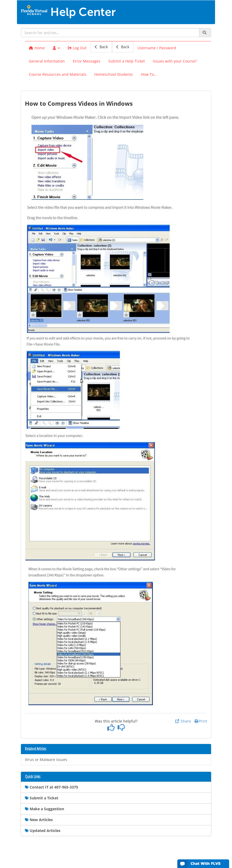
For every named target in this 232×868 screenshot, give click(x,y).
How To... (149, 74)
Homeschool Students (114, 74)
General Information (47, 61)
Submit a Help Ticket (127, 61)
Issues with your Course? (175, 61)
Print (201, 721)
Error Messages (87, 61)
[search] (110, 33)
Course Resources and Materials (58, 74)
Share (183, 721)
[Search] (205, 33)
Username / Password (157, 48)
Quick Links (33, 777)
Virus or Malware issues (46, 759)
